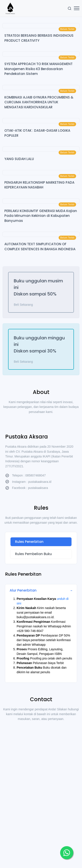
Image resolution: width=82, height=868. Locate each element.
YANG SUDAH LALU (19, 159)
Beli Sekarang (23, 305)
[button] (67, 853)
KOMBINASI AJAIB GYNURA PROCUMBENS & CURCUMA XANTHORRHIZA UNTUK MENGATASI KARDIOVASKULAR (39, 102)
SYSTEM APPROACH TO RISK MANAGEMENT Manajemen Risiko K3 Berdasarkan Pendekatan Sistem (38, 69)
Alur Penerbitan (23, 590)
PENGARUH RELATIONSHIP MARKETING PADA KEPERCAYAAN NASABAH (39, 185)
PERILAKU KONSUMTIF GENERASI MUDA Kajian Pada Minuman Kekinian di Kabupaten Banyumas (41, 216)
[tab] (41, 542)
